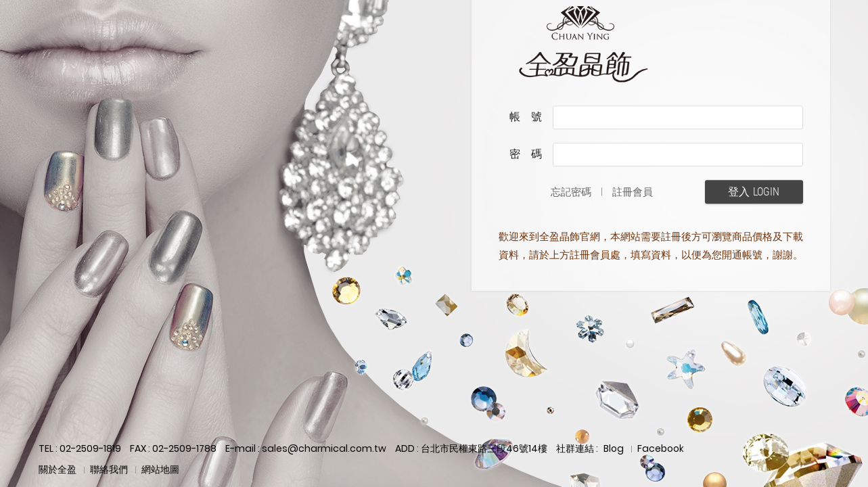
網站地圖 (160, 469)
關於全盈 (58, 469)
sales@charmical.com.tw (324, 448)
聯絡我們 (109, 469)
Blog (614, 448)
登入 (754, 192)
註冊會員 (633, 192)
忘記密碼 (571, 192)
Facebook (661, 448)
